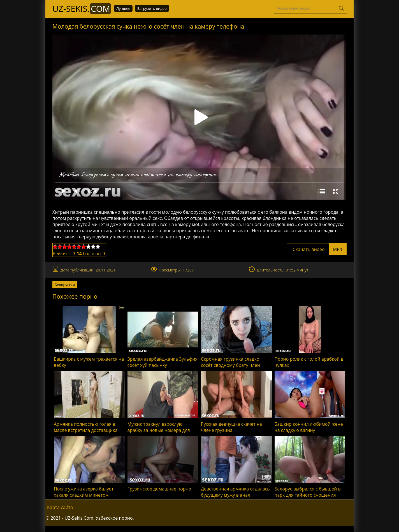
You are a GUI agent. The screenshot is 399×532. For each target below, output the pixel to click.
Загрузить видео (152, 8)
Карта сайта (60, 507)
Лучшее (123, 8)
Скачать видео (317, 249)
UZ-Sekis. (82, 9)
